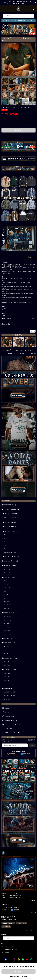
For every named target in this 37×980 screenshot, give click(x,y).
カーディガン (8, 605)
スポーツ (6, 680)
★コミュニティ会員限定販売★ (10, 509)
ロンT (6, 591)
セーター (6, 609)
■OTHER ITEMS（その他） (10, 658)
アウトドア (7, 673)
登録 (32, 745)
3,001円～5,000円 (9, 692)
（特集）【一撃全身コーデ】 (10, 527)
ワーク (6, 684)
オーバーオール (8, 627)
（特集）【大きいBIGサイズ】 (10, 531)
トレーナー (7, 598)
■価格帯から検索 (7, 688)
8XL (5, 549)
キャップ (6, 662)
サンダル (6, 647)
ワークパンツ (8, 617)
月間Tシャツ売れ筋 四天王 (11, 518)
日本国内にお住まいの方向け (19, 136)
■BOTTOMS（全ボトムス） (10, 613)
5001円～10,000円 (10, 695)
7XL (5, 545)
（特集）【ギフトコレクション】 (11, 557)
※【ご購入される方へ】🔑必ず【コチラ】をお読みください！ (18, 21)
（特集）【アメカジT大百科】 (10, 514)
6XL (5, 542)
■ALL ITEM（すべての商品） (11, 561)
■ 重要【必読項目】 (7, 318)
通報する (33, 331)
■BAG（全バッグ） (8, 638)
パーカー (6, 602)
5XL (5, 538)
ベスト (6, 584)
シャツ (6, 595)
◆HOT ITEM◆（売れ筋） (9, 505)
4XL (5, 535)
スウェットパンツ (9, 630)
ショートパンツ (8, 623)
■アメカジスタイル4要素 (9, 670)
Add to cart (18, 130)
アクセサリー (8, 665)
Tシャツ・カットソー (10, 581)
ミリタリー (7, 677)
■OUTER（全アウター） (9, 566)
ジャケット (7, 573)
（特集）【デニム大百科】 (9, 522)
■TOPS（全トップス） (9, 577)
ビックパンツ (8, 634)
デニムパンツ (8, 620)
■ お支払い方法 (6, 324)
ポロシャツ (7, 588)
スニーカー (7, 650)
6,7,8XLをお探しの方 (10, 552)
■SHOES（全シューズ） (9, 643)
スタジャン (7, 569)
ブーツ (6, 654)
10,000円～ (7, 699)
